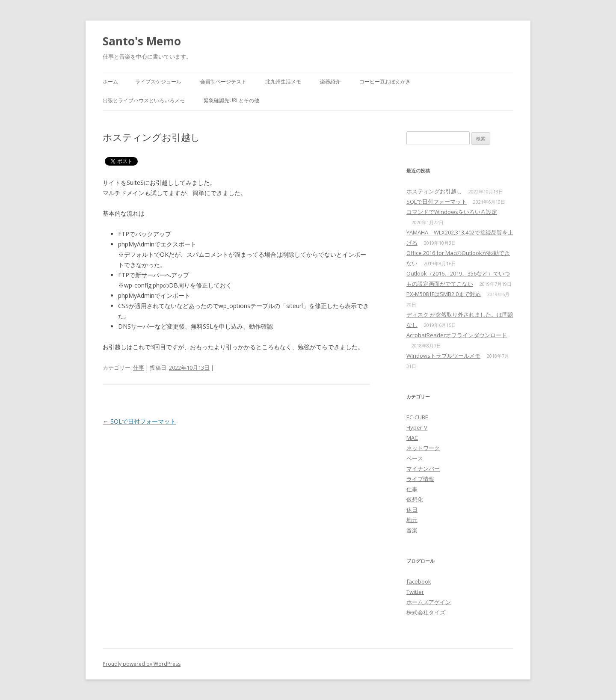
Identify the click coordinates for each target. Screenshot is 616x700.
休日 (412, 510)
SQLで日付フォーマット (139, 421)
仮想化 (415, 499)
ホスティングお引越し (434, 191)
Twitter (415, 592)
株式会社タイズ (426, 612)
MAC (412, 438)
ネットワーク (423, 448)
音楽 (412, 530)
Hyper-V (417, 427)
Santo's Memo (142, 41)
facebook (419, 581)
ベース (415, 458)
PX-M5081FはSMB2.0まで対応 (444, 294)
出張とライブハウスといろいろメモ (144, 100)
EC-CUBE (417, 417)
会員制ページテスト (223, 82)
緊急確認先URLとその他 (231, 100)
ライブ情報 (420, 479)
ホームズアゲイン (429, 602)
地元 (412, 520)
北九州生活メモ (283, 82)
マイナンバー (423, 469)
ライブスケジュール (158, 82)
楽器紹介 (330, 82)
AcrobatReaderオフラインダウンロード (457, 335)
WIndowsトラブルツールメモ (443, 356)
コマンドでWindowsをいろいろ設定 (452, 212)
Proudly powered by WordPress (142, 664)
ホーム (110, 82)
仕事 (139, 368)
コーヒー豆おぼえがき (385, 82)
